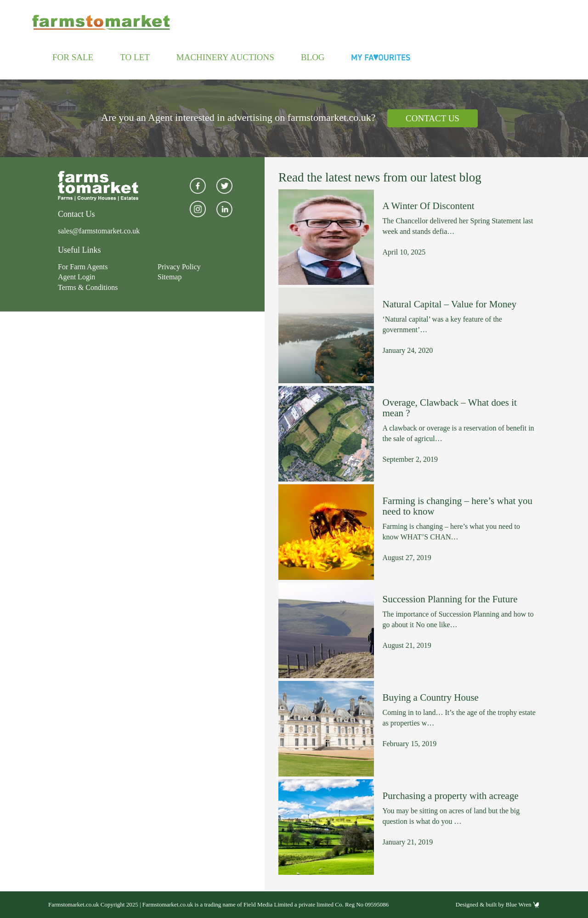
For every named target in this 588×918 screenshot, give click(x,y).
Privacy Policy (179, 267)
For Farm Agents (83, 267)
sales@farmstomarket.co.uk (99, 231)
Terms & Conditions (88, 287)
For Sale (73, 57)
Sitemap (170, 277)
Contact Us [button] (433, 118)
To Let (135, 57)
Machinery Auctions (225, 57)
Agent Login (76, 277)
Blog (313, 57)
